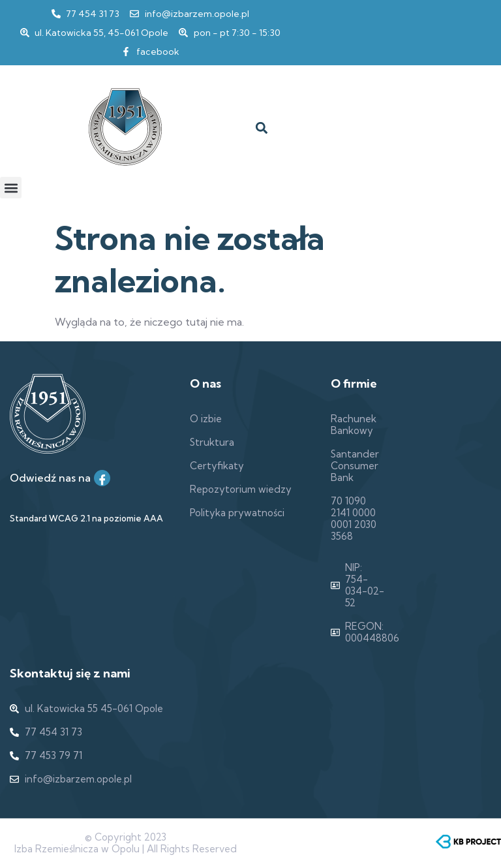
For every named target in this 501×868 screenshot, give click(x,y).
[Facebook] (102, 478)
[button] (261, 128)
